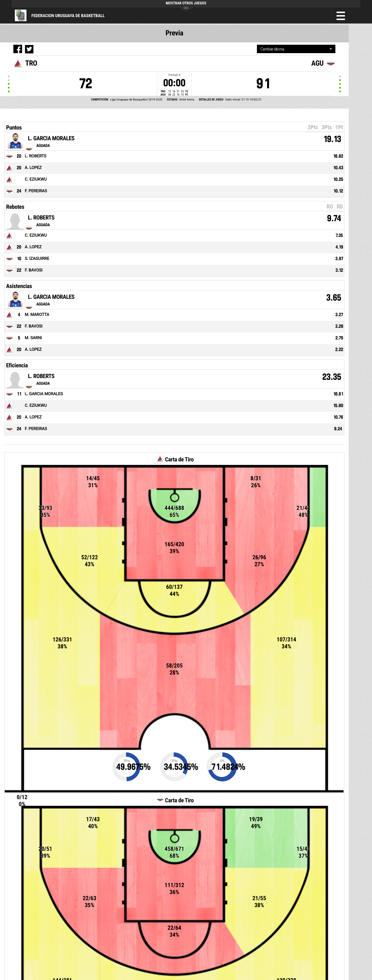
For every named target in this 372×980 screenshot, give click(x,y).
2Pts (313, 127)
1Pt (339, 127)
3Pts (327, 127)
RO (330, 206)
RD (340, 206)
